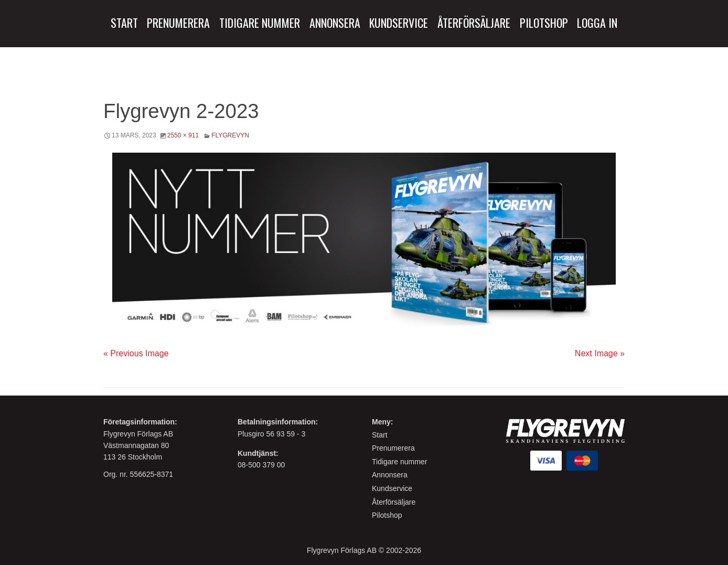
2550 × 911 (183, 135)
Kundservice (399, 23)
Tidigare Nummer (260, 23)
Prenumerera (178, 23)
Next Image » (600, 353)
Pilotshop (544, 23)
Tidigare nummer (399, 462)
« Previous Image (136, 353)
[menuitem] (124, 23)
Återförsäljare (474, 23)
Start (124, 23)
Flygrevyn (230, 135)
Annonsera (335, 23)
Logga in (597, 23)
